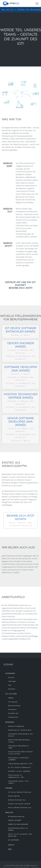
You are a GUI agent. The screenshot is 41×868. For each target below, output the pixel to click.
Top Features (13, 702)
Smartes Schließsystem (16, 726)
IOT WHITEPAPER (13, 840)
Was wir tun (8, 10)
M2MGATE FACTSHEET (15, 820)
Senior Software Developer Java (20, 807)
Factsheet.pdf (13, 713)
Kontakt (11, 845)
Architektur (12, 709)
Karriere (9, 788)
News (10, 849)
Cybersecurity (13, 717)
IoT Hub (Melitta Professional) (20, 767)
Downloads (9, 812)
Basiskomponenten (14, 706)
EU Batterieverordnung (16, 816)
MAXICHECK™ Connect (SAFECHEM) (19, 771)
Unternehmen (10, 673)
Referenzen (10, 722)
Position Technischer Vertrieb (19, 804)
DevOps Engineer (14, 796)
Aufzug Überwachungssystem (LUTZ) (20, 764)
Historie (11, 677)
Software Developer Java (17, 800)
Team (10, 685)
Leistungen (12, 681)
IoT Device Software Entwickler (20, 792)
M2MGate (11, 698)
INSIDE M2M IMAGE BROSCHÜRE (18, 824)
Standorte (12, 689)
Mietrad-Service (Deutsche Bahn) (20, 730)
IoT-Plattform (11, 694)
